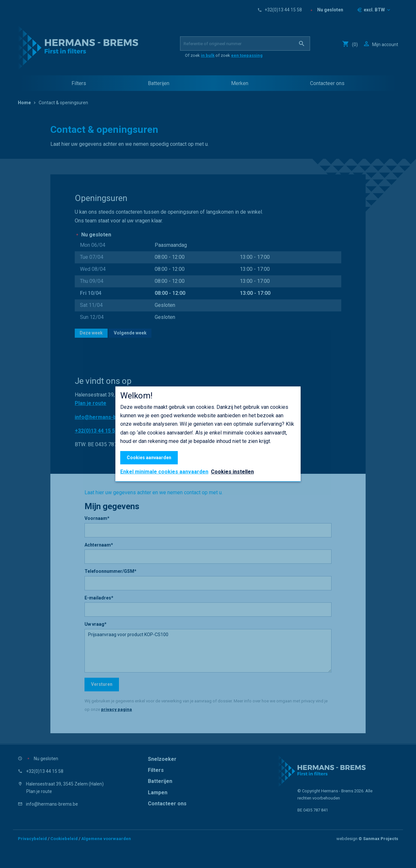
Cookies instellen (232, 472)
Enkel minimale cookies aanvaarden (164, 472)
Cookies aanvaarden (149, 458)
